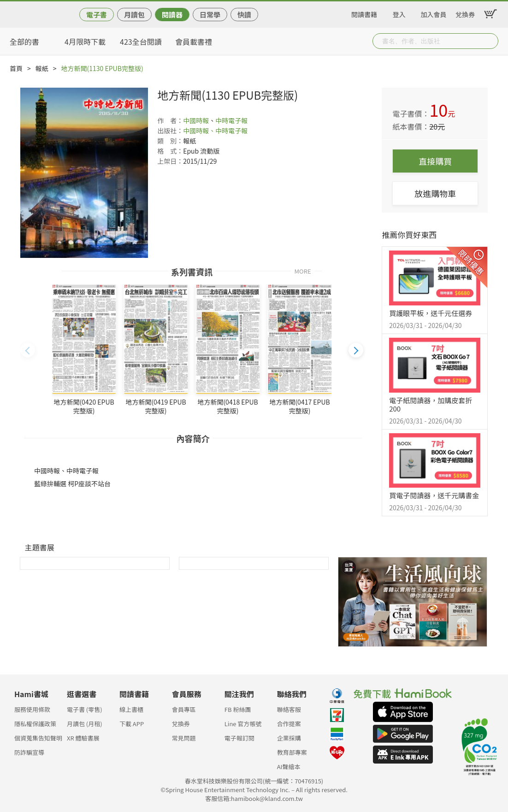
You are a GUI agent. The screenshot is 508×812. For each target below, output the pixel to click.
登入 (399, 13)
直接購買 (435, 161)
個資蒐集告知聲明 (38, 738)
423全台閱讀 (141, 42)
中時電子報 (231, 120)
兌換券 (465, 13)
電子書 (97, 15)
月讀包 (134, 15)
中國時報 (196, 120)
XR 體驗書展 (83, 738)
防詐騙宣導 (29, 752)
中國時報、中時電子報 (215, 131)
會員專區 (184, 709)
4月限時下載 (85, 42)
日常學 (210, 15)
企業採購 (289, 738)
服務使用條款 (32, 709)
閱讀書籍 (364, 13)
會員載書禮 (194, 42)
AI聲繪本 (289, 767)
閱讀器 (172, 15)
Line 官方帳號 (243, 724)
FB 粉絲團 (238, 709)
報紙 (42, 68)
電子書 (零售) (85, 709)
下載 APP (132, 724)
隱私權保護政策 (35, 724)
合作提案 (289, 724)
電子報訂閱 (239, 738)
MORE (302, 271)
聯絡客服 (289, 709)
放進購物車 (435, 193)
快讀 (244, 15)
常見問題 (184, 738)
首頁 (16, 68)
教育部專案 (292, 752)
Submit (490, 41)
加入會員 (434, 13)
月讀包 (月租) (85, 724)
